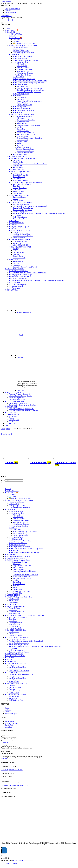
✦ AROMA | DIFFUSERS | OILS (20, 171)
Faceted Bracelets (23, 68)
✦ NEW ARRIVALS (16, 34)
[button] (6, 5)
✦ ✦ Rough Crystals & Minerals (24, 110)
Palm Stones (21, 99)
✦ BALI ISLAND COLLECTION (20, 247)
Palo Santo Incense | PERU (26, 134)
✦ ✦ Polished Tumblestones (22, 109)
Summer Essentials (19, 258)
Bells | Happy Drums (20, 217)
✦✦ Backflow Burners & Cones (24, 149)
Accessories (17, 215)
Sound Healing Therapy (17, 398)
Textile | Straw (14, 260)
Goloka (19, 127)
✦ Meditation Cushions (17, 223)
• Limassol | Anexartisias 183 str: (12, 770)
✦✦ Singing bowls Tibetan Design (20, 275)
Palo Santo (17, 160)
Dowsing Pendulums (20, 188)
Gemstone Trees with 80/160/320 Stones (30, 88)
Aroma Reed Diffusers (20, 180)
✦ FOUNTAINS (10, 662)
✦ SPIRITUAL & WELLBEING (20, 230)
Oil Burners (17, 179)
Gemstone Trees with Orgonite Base (29, 92)
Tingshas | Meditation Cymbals (19, 652)
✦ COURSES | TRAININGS (14, 401)
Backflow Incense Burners (26, 151)
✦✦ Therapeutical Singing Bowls (20, 277)
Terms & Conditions (11, 723)
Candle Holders (18, 201)
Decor (15, 251)
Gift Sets (16, 41)
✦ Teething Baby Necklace (22, 75)
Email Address (6, 739)
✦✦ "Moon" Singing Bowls (18, 278)
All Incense (21, 118)
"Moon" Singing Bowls (21, 212)
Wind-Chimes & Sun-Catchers (23, 236)
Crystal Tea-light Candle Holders (24, 53)
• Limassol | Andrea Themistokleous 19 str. (15, 785)
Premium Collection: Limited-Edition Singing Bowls (30, 206)
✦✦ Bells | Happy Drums (17, 284)
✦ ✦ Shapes (17, 96)
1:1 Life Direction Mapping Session (21, 396)
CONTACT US (10, 423)
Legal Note (9, 727)
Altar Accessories (19, 193)
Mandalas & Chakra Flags (22, 234)
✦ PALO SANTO (11, 604)
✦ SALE (12, 36)
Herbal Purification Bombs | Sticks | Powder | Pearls (30, 164)
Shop (8, 429)
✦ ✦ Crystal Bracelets (20, 62)
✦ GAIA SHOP (10, 32)
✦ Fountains (13, 225)
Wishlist (12, 422)
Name (3, 735)
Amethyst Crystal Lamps (21, 51)
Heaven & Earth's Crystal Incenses (28, 125)
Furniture (16, 254)
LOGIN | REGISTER (12, 414)
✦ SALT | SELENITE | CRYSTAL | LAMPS (24, 45)
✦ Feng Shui (13, 228)
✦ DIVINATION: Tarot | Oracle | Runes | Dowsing (25, 182)
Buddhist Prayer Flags (20, 241)
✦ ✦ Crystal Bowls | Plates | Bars (24, 79)
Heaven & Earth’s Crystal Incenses (24, 571)
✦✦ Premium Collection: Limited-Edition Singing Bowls (28, 273)
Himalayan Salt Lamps (20, 47)
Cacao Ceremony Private (17, 399)
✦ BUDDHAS (14, 221)
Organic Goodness (23, 131)
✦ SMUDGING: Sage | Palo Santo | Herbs (23, 158)
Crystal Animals (22, 97)
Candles (16, 199)
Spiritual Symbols (19, 238)
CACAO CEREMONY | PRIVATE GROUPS (24, 411)
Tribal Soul (21, 145)
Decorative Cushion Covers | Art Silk (25, 267)
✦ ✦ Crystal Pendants (20, 58)
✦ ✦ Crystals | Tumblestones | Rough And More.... (30, 83)
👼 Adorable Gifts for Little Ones (24, 43)
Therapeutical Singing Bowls (22, 210)
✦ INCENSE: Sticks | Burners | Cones (21, 114)
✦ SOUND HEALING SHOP (15, 269)
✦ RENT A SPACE (11, 412)
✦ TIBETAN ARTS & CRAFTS (19, 240)
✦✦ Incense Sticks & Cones (22, 116)
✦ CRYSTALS (14, 54)
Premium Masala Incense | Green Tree (29, 138)
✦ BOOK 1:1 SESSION (13, 392)
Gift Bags (16, 263)
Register (12, 418)
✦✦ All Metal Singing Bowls (19, 271)
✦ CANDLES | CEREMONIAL (19, 195)
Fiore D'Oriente (22, 124)
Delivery (8, 11)
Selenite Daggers (19, 191)
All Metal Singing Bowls (21, 204)
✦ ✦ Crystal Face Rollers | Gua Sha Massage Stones (30, 81)
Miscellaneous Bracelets (25, 73)
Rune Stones (17, 190)
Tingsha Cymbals (19, 219)
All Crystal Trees (23, 86)
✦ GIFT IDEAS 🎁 (15, 38)
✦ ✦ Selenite (17, 112)
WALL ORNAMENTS (20, 245)
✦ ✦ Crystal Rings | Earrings (22, 56)
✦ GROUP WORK (11, 407)
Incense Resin (18, 166)
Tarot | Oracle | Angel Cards (22, 184)
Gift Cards (16, 40)
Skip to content (6, 2)
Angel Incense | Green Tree (26, 120)
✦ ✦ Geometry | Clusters (21, 94)
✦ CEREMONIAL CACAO (18, 157)
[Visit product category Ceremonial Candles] (66, 462)
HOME (7, 28)
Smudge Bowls (18, 168)
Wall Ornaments (14, 696)
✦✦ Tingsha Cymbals (16, 286)
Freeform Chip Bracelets (25, 69)
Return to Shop (18, 860)
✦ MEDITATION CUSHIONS (15, 656)
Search (3, 480)
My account (13, 416)
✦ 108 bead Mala (19, 77)
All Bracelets (21, 64)
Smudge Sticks (18, 162)
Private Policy (9, 721)
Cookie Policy (9, 725)
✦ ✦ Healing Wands (20, 107)
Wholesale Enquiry (11, 714)
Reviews (8, 712)
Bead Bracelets (22, 66)
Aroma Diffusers (18, 173)
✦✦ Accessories (14, 282)
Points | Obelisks (22, 103)
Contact (7, 708)
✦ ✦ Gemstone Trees (20, 85)
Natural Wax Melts (19, 177)
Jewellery (16, 249)
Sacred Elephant (22, 140)
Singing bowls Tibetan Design (23, 208)
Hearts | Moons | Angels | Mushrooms (29, 101)
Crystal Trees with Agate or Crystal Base (30, 90)
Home (3, 429)
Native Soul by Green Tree (26, 133)
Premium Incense (23, 136)
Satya (19, 143)
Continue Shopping (10, 863)
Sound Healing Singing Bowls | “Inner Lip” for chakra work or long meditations (35, 646)
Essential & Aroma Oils (21, 175)
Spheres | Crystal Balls (24, 105)
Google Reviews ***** (12, 9)
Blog (6, 425)
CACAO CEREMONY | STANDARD (21, 409)
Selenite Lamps (18, 49)
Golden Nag (21, 129)
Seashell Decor (18, 256)
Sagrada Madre (22, 142)
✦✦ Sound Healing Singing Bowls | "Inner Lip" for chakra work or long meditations (37, 280)
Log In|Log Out (14, 420)
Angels (15, 232)
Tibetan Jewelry (18, 243)
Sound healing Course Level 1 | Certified (22, 403)
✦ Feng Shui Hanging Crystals (19, 227)
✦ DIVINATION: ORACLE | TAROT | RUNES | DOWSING (25, 615)
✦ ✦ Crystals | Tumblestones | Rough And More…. (26, 552)
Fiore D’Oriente (18, 567)
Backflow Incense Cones (25, 153)
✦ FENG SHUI (10, 658)
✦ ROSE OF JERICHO (17, 169)
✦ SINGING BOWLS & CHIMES (20, 203)
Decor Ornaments (19, 252)
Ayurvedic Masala (23, 122)
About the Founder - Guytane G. (19, 394)
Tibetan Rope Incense (24, 147)
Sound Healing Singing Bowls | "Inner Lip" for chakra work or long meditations (39, 213)
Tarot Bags (17, 186)
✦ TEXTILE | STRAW (12, 673)
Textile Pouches (18, 261)
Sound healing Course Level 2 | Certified (22, 405)
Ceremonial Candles (20, 197)
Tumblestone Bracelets (25, 71)
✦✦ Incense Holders (20, 155)
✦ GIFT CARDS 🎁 (12, 30)
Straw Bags (17, 265)
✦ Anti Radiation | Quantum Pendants (25, 60)
